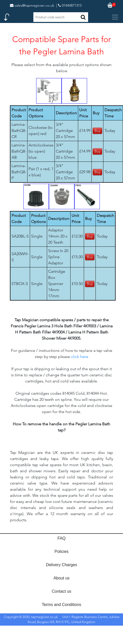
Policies (61, 552)
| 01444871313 (69, 5)
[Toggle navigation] (115, 17)
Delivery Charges (61, 565)
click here (80, 357)
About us (61, 578)
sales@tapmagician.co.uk (32, 5)
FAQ (61, 538)
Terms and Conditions (61, 605)
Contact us (61, 591)
